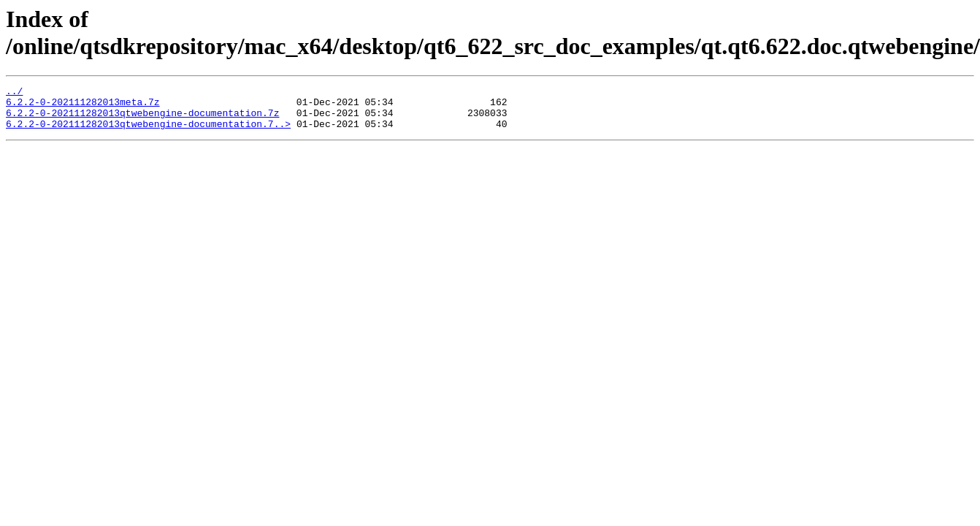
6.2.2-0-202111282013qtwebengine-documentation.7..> (148, 132)
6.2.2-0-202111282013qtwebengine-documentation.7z (142, 119)
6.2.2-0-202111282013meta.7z (83, 106)
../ (14, 93)
